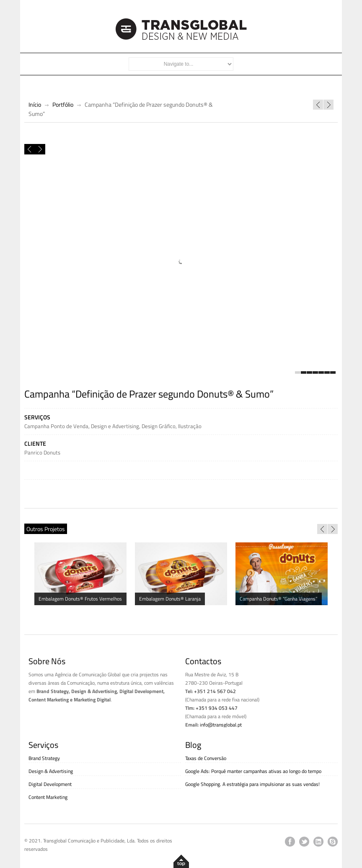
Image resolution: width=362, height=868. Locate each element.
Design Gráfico (159, 426)
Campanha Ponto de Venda (56, 426)
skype (333, 842)
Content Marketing (48, 797)
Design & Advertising (51, 771)
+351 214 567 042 (215, 691)
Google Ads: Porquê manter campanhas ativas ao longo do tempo (253, 771)
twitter (304, 842)
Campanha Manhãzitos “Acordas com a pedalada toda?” (328, 105)
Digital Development (50, 784)
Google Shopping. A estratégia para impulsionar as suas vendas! (252, 784)
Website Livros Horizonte (318, 105)
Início (35, 104)
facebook (290, 842)
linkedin (318, 842)
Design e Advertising (115, 426)
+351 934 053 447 (217, 708)
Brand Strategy (44, 758)
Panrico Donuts (42, 452)
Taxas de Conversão (206, 758)
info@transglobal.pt (221, 725)
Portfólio (63, 104)
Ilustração (190, 426)
